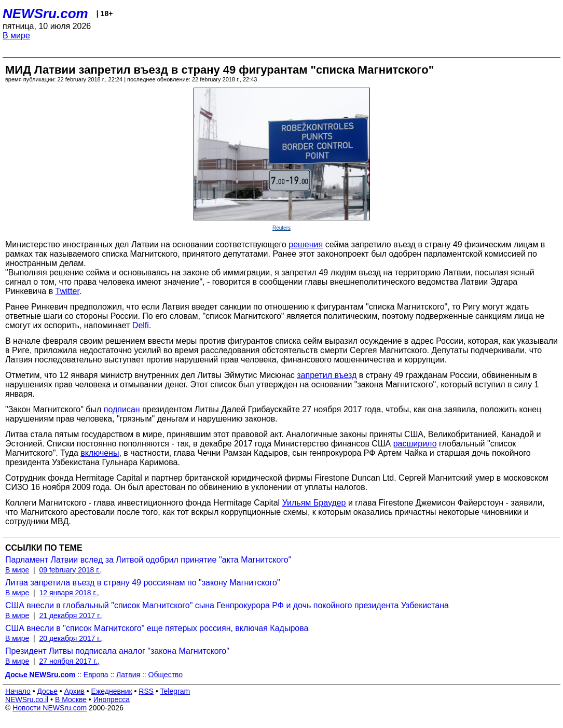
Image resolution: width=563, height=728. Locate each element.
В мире (16, 36)
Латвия (128, 675)
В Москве (71, 699)
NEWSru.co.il (27, 699)
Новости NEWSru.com (50, 708)
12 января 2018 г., (69, 593)
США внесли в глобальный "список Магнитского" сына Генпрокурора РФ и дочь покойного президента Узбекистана (227, 605)
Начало (18, 691)
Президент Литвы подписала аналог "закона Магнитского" (117, 651)
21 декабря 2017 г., (71, 615)
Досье (47, 691)
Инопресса (112, 699)
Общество (166, 675)
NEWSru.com (45, 13)
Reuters (281, 228)
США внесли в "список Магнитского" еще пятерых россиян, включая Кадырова (157, 628)
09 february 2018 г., (70, 570)
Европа (96, 675)
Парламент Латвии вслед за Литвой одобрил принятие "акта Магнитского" (148, 560)
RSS (146, 691)
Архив (74, 691)
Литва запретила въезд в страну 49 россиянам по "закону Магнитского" (143, 583)
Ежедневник (112, 691)
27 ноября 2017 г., (69, 661)
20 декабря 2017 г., (71, 638)
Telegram (175, 691)
